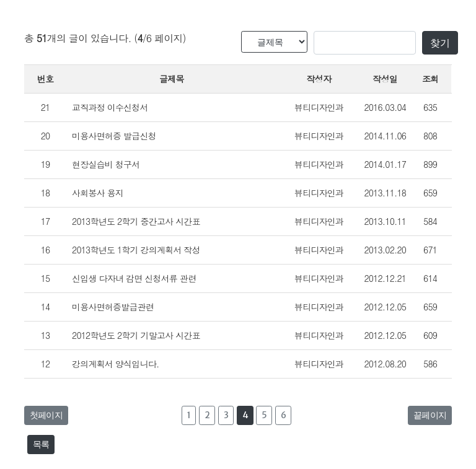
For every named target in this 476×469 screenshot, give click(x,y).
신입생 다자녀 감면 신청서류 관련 (134, 278)
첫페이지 (46, 415)
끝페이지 (430, 415)
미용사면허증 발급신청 (114, 136)
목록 (41, 444)
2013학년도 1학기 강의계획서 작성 (136, 250)
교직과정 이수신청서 (110, 107)
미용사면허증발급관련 (113, 307)
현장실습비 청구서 (106, 164)
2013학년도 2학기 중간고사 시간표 (136, 221)
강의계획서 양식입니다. (115, 364)
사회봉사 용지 (98, 193)
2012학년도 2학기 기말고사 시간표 (136, 335)
